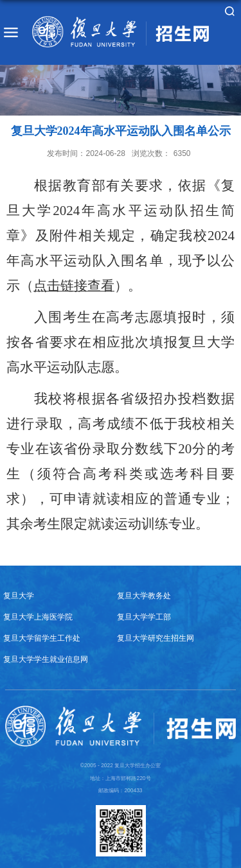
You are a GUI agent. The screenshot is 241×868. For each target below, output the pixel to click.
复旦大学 (19, 595)
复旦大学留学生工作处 (42, 638)
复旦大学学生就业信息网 (46, 659)
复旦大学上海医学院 (38, 617)
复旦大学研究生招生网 (156, 638)
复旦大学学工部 (144, 617)
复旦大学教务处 (144, 595)
